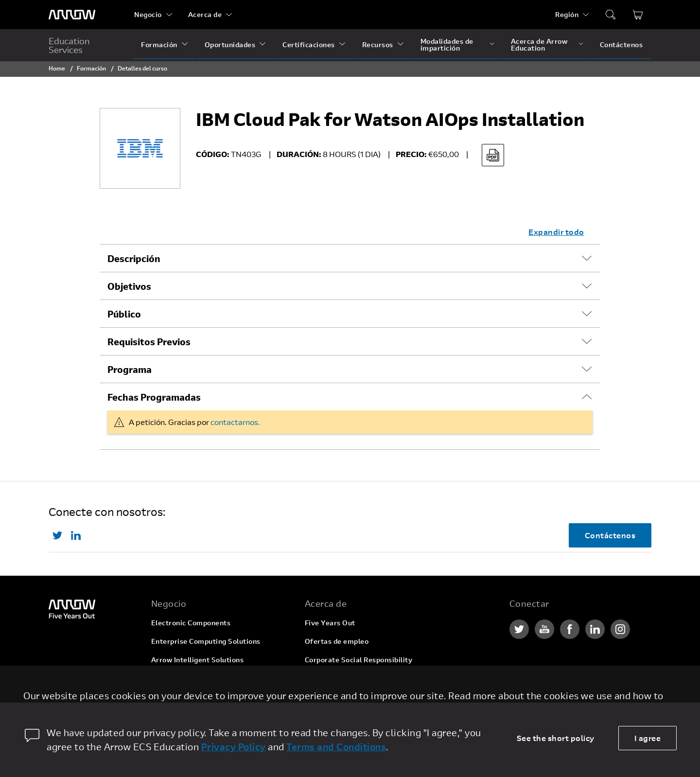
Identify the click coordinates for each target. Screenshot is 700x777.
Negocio (148, 14)
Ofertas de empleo (337, 641)
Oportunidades (230, 44)
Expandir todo (556, 232)
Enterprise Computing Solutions (206, 641)
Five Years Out (330, 623)
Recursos (378, 44)
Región (567, 14)
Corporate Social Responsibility (359, 660)
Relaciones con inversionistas (355, 678)
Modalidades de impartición (447, 44)
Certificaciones (309, 44)
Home (57, 68)
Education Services (69, 45)
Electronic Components (191, 623)
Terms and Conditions (336, 747)
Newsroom (323, 697)
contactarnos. (235, 422)
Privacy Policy (234, 747)
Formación (159, 44)
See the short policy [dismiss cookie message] (556, 738)
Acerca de (205, 14)
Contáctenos (621, 44)
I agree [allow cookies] (648, 738)
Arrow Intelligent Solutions (198, 660)
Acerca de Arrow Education (539, 44)
